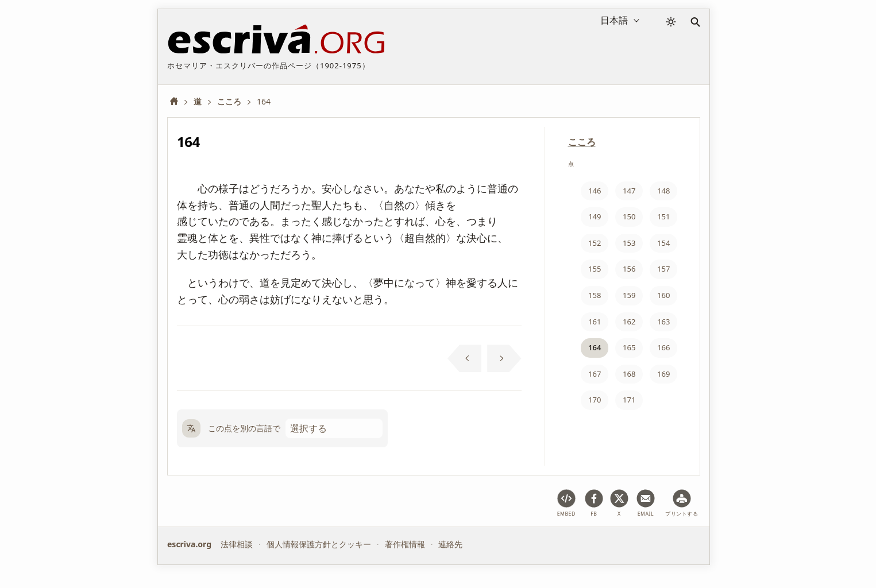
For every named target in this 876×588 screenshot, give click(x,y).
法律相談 (237, 544)
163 (663, 322)
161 (595, 322)
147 (629, 191)
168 (629, 374)
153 (629, 243)
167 (595, 374)
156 (629, 269)
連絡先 (450, 544)
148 (663, 191)
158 (595, 295)
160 (663, 295)
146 (595, 191)
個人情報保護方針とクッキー (319, 544)
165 (629, 347)
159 (629, 295)
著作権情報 (405, 544)
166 (663, 347)
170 (595, 400)
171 (629, 400)
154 (663, 243)
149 (595, 216)
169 (663, 374)
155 (595, 269)
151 (663, 216)
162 (629, 322)
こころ (582, 142)
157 (663, 269)
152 (595, 243)
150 (629, 216)
